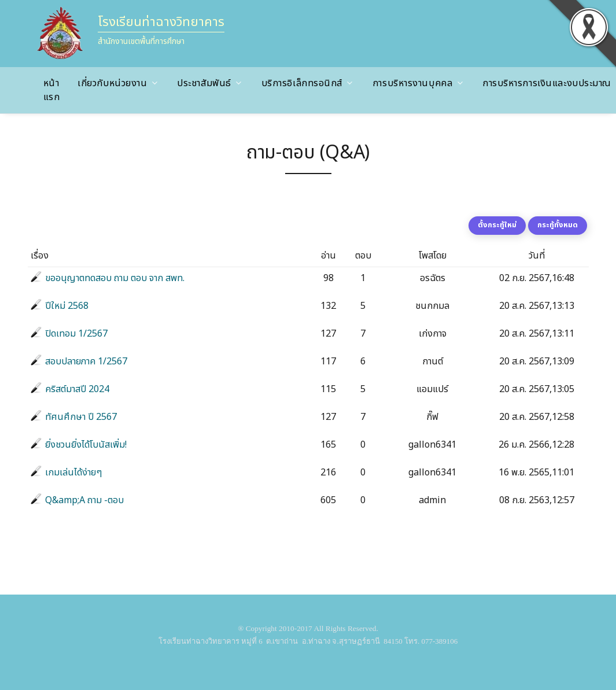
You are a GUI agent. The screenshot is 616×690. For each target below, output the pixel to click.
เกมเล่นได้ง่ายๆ (73, 473)
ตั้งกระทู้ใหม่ (497, 225)
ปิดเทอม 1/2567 (76, 334)
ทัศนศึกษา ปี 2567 (81, 417)
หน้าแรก (52, 90)
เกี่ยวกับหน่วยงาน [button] (112, 83)
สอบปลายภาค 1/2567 (86, 361)
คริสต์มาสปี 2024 (77, 389)
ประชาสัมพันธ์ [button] (204, 83)
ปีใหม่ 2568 (67, 306)
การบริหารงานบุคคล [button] (412, 83)
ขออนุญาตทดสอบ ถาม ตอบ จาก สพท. (115, 278)
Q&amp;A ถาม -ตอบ (84, 500)
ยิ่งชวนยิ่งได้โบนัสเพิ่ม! (86, 445)
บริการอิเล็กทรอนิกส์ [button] (302, 83)
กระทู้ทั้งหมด (558, 225)
